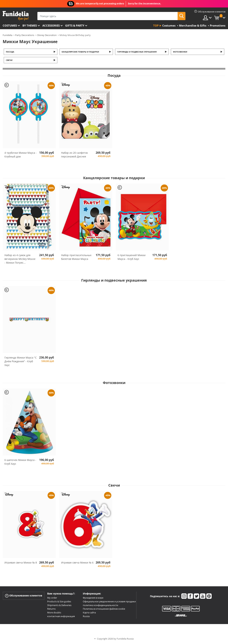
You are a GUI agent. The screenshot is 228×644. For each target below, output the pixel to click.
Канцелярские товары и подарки (80, 52)
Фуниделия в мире (93, 598)
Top (156, 25)
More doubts (54, 612)
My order (52, 598)
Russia (86, 616)
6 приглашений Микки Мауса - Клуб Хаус (132, 257)
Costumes (10, 25)
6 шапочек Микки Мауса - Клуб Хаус (20, 462)
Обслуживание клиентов (24, 596)
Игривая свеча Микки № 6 (77, 563)
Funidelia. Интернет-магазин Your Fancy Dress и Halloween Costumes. (16, 16)
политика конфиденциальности (100, 605)
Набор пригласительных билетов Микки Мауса (76, 257)
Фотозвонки (180, 52)
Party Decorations (25, 35)
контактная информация (61, 616)
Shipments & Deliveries (59, 605)
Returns (51, 609)
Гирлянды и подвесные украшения (137, 52)
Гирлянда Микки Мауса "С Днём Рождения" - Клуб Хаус (21, 361)
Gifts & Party (75, 25)
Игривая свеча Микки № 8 (21, 563)
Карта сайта (89, 612)
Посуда (10, 52)
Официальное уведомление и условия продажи (109, 601)
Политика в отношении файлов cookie (104, 609)
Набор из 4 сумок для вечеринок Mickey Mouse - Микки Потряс (20, 259)
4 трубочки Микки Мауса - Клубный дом (21, 155)
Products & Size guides (59, 601)
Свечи (9, 60)
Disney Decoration (47, 35)
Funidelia (7, 35)
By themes (30, 25)
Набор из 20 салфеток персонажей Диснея (74, 155)
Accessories (51, 25)
